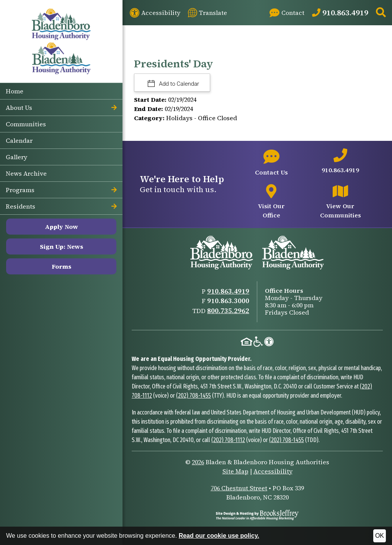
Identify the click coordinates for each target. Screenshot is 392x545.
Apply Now (61, 227)
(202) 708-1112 (228, 440)
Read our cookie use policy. (219, 536)
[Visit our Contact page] (287, 13)
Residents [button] (61, 206)
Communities (26, 124)
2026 (198, 462)
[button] (381, 13)
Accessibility (273, 471)
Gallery (16, 157)
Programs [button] (61, 190)
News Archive (26, 173)
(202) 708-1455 (194, 396)
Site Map (235, 471)
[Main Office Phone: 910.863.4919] (340, 13)
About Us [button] (61, 108)
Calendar (19, 140)
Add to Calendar (179, 84)
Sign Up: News (61, 246)
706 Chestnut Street (239, 488)
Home (15, 91)
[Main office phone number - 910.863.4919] (341, 162)
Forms (61, 266)
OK (380, 536)
